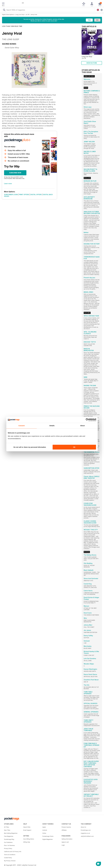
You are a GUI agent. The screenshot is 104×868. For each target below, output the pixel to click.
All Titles (6, 827)
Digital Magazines (48, 839)
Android (45, 830)
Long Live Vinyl (20, 15)
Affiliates (64, 830)
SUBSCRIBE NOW (15, 173)
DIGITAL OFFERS (36, 195)
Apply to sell (65, 842)
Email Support (27, 830)
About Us (83, 827)
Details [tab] (52, 426)
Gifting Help (27, 842)
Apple (44, 827)
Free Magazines (9, 836)
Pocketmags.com (86, 830)
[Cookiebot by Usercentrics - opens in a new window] (87, 420)
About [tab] (82, 426)
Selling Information (67, 839)
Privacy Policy (8, 848)
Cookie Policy (8, 858)
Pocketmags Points (48, 836)
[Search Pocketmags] (4, 10)
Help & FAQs (27, 827)
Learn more (8, 184)
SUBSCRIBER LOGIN (11, 195)
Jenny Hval (34, 15)
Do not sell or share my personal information (30, 447)
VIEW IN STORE (92, 63)
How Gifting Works (29, 839)
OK (74, 447)
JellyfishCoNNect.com (87, 836)
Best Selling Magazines (11, 833)
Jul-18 (27, 15)
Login (63, 845)
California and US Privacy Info (13, 852)
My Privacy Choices (10, 861)
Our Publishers (8, 842)
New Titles (7, 830)
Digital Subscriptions (8, 15)
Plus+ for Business (9, 845)
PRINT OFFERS (24, 195)
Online (44, 833)
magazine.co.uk (85, 833)
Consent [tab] (22, 426)
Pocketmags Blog (9, 839)
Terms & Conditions (10, 855)
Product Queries (66, 827)
